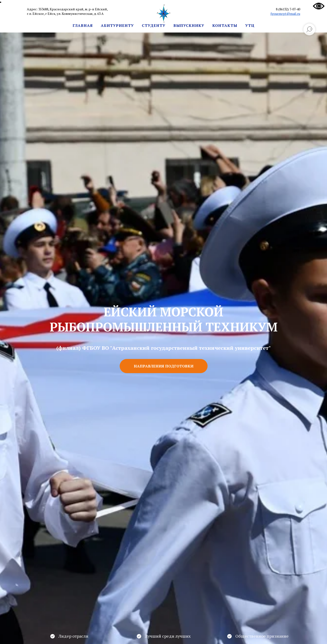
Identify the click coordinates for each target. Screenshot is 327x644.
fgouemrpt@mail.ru (285, 14)
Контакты (225, 25)
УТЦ (250, 25)
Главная (83, 25)
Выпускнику (189, 25)
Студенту (154, 25)
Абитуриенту (117, 25)
